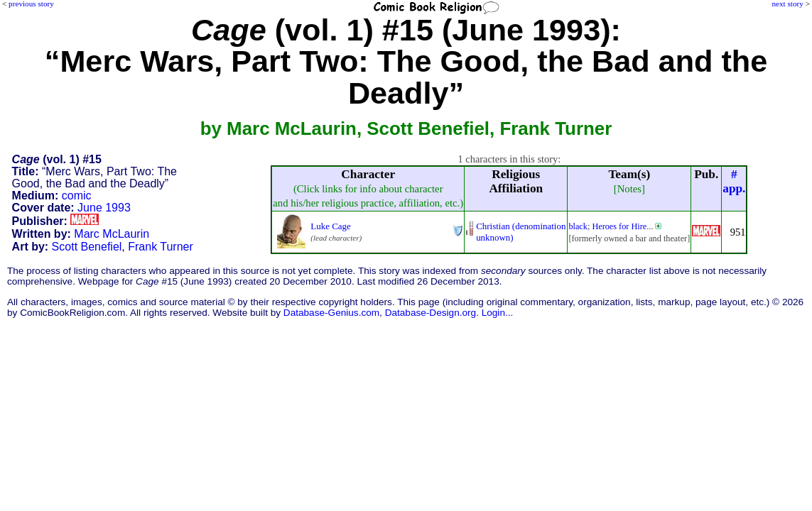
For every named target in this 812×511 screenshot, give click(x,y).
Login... (498, 313)
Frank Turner (161, 247)
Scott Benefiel (87, 247)
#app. (734, 181)
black (578, 226)
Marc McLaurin (112, 234)
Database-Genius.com (331, 313)
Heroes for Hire (619, 226)
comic (77, 196)
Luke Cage (330, 226)
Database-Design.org (431, 313)
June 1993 (104, 208)
